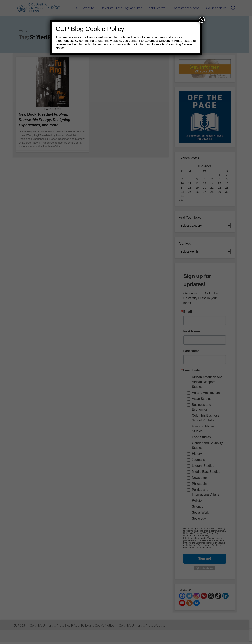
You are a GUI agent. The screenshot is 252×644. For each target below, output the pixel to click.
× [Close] (202, 20)
